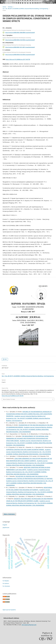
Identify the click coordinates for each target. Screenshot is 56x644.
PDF (5, 359)
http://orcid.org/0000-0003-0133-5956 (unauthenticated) (20, 55)
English (5, 525)
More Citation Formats (9, 399)
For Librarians (6, 586)
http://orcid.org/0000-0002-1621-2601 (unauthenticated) (20, 47)
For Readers (6, 581)
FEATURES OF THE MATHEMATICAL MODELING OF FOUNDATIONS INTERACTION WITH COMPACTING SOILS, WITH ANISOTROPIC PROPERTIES (29, 414)
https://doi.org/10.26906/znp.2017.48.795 (18, 59)
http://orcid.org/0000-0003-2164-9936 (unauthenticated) (20, 40)
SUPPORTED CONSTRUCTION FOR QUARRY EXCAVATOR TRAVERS (25, 450)
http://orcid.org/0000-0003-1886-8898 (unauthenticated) (20, 32)
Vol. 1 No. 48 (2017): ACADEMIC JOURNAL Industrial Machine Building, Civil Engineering (25, 9)
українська (6, 527)
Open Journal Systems (9, 610)
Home (4, 7)
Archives (10, 7)
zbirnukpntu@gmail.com (29, 625)
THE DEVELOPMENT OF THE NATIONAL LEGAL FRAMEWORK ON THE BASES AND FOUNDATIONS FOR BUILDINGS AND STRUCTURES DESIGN (27, 438)
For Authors (6, 583)
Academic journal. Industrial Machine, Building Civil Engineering (23, 2)
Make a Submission (9, 514)
